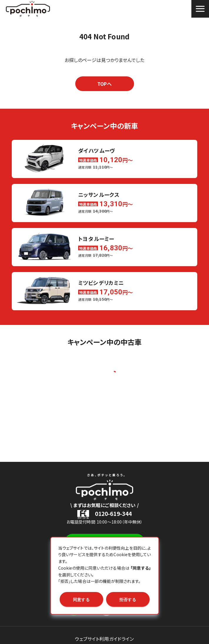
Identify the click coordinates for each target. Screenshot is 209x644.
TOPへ (104, 84)
